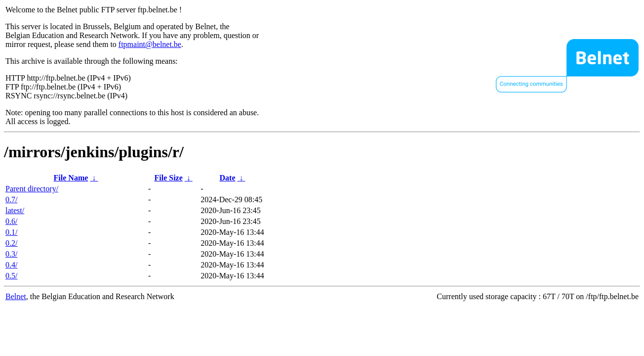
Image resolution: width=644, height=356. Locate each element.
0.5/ (11, 276)
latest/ (15, 210)
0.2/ (11, 243)
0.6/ (11, 221)
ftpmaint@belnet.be (150, 44)
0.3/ (11, 254)
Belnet (16, 296)
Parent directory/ (32, 189)
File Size (168, 178)
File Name (71, 178)
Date (228, 178)
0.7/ (11, 200)
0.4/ (11, 265)
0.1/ (11, 232)
